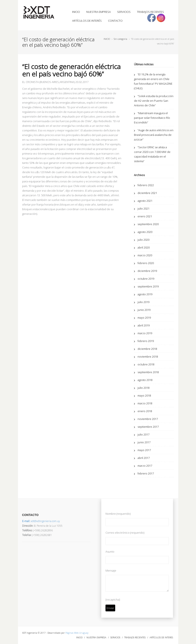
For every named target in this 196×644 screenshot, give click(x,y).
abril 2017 (144, 458)
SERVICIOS (124, 12)
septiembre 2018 (148, 372)
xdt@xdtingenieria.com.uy (41, 521)
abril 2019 (144, 325)
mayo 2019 (144, 318)
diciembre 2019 (147, 271)
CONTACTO (115, 21)
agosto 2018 (145, 380)
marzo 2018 (145, 403)
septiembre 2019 (148, 286)
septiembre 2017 (148, 427)
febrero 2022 (146, 185)
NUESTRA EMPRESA (99, 12)
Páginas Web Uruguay (77, 633)
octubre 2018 (146, 364)
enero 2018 (145, 411)
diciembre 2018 (147, 349)
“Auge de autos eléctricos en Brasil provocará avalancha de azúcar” (154, 135)
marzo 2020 (145, 255)
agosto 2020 (145, 232)
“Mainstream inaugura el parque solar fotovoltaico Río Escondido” (152, 118)
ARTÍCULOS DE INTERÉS (87, 21)
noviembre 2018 (148, 357)
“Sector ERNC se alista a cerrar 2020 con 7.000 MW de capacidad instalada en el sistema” (152, 154)
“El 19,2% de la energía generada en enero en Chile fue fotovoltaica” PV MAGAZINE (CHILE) (153, 81)
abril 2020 (144, 247)
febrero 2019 (146, 341)
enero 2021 (145, 216)
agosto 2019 (145, 294)
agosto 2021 (145, 201)
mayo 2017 (144, 450)
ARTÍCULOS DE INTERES (161, 637)
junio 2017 (144, 442)
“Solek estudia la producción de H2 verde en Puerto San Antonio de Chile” (154, 101)
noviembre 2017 (148, 419)
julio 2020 (143, 240)
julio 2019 (143, 302)
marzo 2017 (145, 466)
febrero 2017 (146, 473)
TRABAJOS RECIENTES (150, 12)
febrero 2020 (146, 263)
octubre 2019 (146, 279)
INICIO (76, 12)
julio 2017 (143, 434)
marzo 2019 (145, 333)
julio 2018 (143, 388)
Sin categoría (120, 39)
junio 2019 (144, 310)
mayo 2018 (144, 395)
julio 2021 (143, 208)
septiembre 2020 (148, 224)
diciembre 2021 (147, 193)
